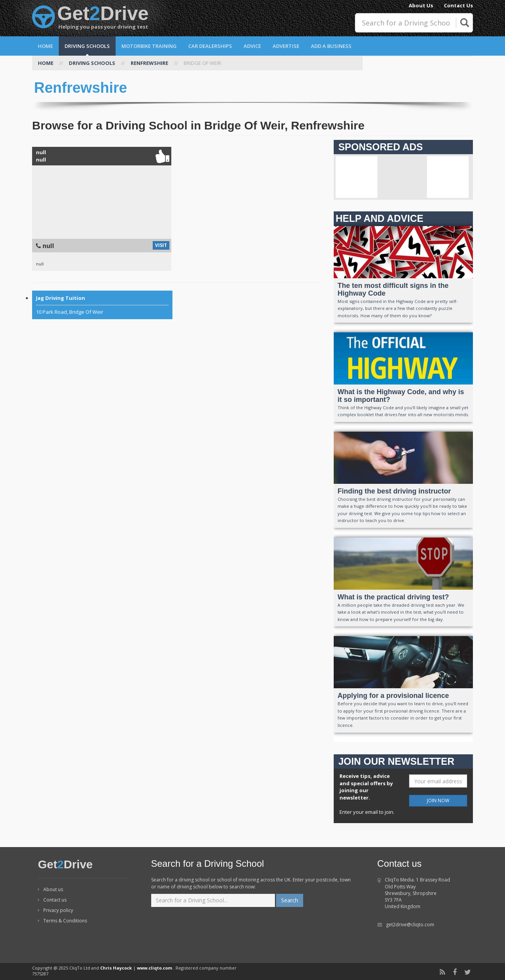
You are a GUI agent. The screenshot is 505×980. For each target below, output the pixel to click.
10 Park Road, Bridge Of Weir (102, 305)
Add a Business (331, 46)
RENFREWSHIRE (149, 63)
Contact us (52, 900)
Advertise (286, 46)
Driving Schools (87, 46)
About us (50, 889)
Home (45, 46)
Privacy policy (55, 910)
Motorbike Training (149, 46)
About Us (421, 5)
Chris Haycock (116, 968)
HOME (46, 63)
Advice (252, 46)
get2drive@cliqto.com (410, 925)
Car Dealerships (210, 46)
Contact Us (458, 5)
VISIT (161, 245)
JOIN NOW (438, 801)
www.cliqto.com (154, 968)
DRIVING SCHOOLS (92, 63)
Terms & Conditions (62, 921)
